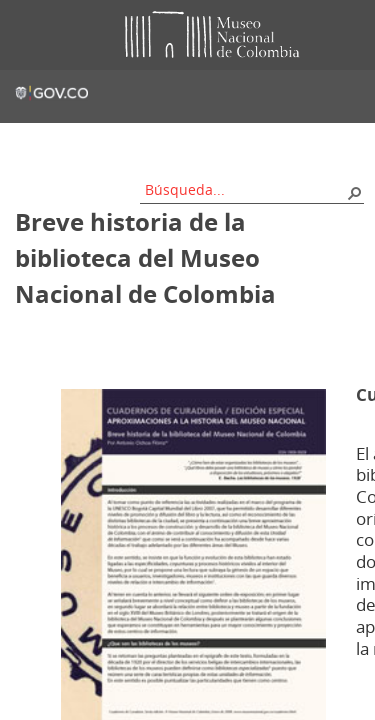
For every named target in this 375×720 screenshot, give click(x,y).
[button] (354, 192)
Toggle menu (29, 35)
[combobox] (245, 189)
